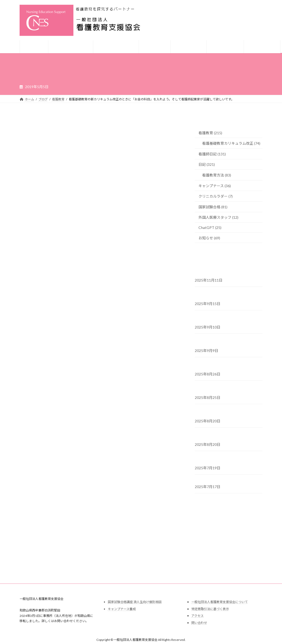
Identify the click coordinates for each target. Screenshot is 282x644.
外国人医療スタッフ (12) (218, 218)
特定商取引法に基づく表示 (210, 609)
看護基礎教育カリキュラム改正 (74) (231, 144)
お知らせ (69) (209, 238)
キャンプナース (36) (215, 186)
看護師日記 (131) (212, 154)
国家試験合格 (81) (213, 207)
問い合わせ (199, 623)
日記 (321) (207, 165)
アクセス (198, 616)
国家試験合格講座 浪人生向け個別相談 (135, 602)
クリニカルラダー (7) (216, 196)
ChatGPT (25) (210, 227)
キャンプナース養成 (122, 609)
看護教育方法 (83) (217, 175)
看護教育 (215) (210, 133)
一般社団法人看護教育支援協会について (220, 602)
